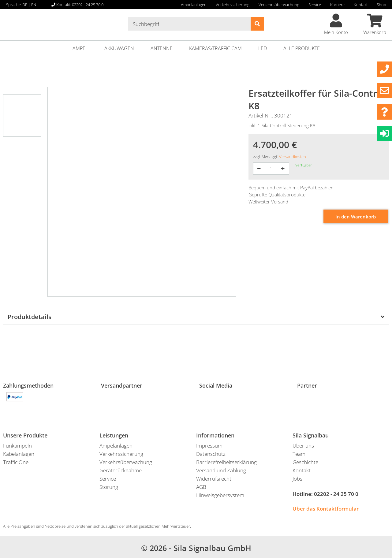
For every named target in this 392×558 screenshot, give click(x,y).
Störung (109, 487)
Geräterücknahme (121, 470)
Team (299, 454)
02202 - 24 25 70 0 (336, 494)
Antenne (162, 48)
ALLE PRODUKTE (302, 48)
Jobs (297, 479)
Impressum (209, 446)
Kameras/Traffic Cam (215, 48)
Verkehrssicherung (233, 5)
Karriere (337, 5)
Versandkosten (293, 157)
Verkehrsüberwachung (279, 5)
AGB (201, 487)
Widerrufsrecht (214, 479)
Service (315, 5)
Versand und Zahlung (221, 470)
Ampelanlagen (194, 5)
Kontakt (361, 5)
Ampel (80, 48)
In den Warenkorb (356, 217)
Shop (381, 5)
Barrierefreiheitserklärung (226, 462)
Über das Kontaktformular (326, 509)
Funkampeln (17, 446)
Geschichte (305, 462)
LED (263, 48)
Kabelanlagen (19, 454)
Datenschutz (211, 454)
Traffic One (16, 462)
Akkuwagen (119, 48)
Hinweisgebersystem (220, 495)
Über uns (303, 446)
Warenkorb (375, 24)
